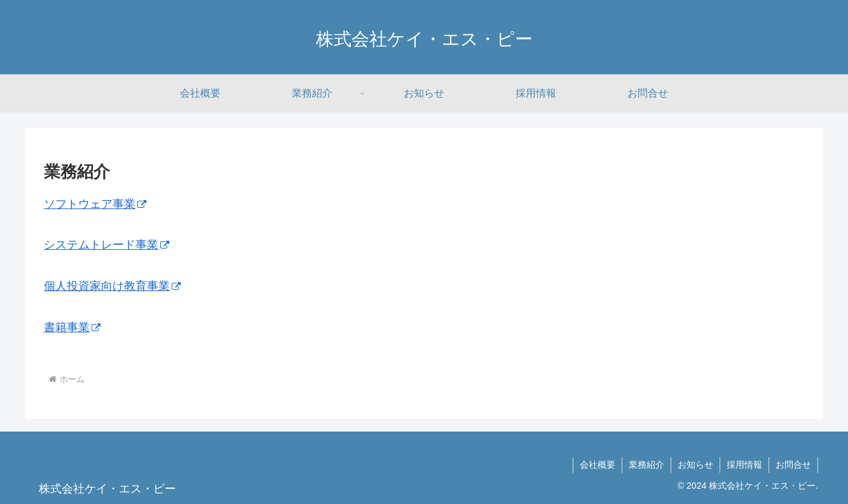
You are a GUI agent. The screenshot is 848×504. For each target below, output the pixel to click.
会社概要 (598, 465)
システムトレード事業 (106, 245)
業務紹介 (646, 465)
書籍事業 (72, 327)
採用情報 (744, 465)
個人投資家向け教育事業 (112, 286)
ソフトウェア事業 (95, 204)
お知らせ (695, 465)
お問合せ (793, 465)
